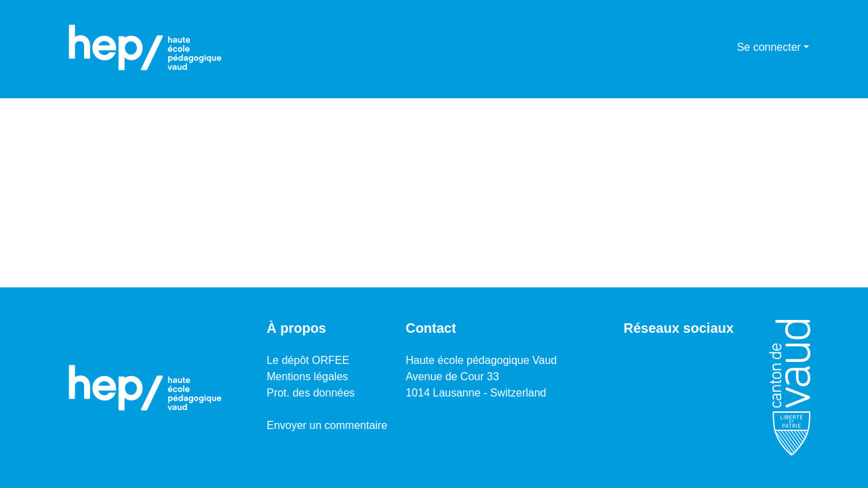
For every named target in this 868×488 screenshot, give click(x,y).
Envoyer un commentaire (327, 425)
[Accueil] (145, 47)
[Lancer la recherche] (705, 47)
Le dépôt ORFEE (308, 360)
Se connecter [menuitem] (769, 47)
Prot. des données (311, 393)
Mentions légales (307, 377)
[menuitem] (725, 47)
